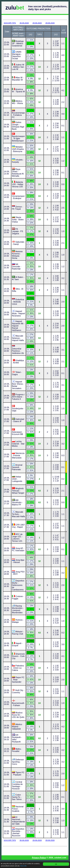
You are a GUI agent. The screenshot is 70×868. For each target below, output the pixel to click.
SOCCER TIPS (10, 23)
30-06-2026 (24, 23)
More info (24, 866)
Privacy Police (39, 858)
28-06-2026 (50, 23)
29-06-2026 (37, 23)
